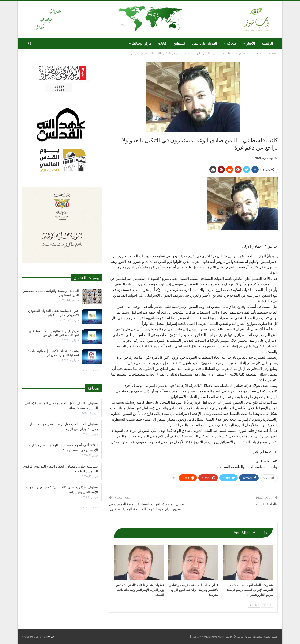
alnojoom (50, 637)
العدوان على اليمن (204, 44)
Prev (267, 605)
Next (254, 605)
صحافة (232, 44)
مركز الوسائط (142, 44)
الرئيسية (267, 44)
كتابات (162, 44)
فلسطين (179, 44)
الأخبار (251, 44)
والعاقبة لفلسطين (265, 504)
